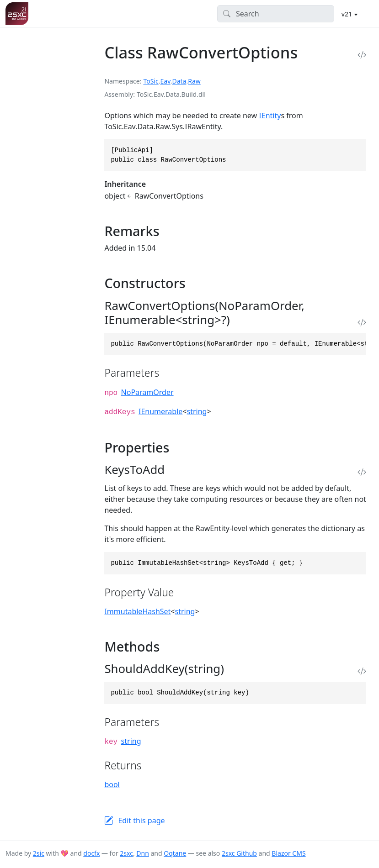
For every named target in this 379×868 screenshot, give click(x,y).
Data (179, 81)
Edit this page (141, 821)
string (197, 411)
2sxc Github (239, 853)
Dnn (143, 853)
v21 (348, 14)
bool (112, 784)
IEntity (270, 116)
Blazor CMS (288, 853)
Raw (194, 81)
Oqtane (175, 853)
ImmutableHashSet (137, 611)
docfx (91, 853)
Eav (165, 81)
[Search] (276, 14)
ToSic (151, 81)
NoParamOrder (147, 392)
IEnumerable (160, 411)
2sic (39, 853)
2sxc (126, 853)
